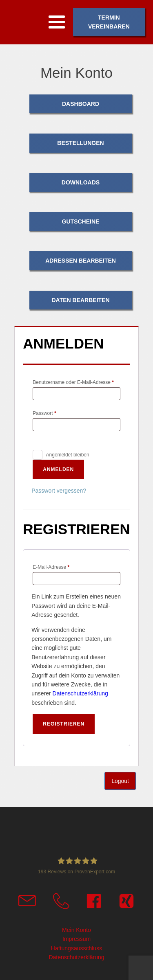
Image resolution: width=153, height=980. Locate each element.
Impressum (76, 939)
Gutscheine (81, 221)
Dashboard (81, 104)
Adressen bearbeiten (81, 261)
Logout (120, 781)
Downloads (81, 182)
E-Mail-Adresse (63, 566)
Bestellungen (80, 143)
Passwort (57, 412)
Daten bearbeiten (80, 300)
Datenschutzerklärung (80, 693)
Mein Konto (76, 930)
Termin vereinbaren (109, 22)
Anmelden (58, 469)
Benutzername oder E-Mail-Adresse (76, 381)
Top (145, 972)
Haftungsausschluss (76, 948)
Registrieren (64, 724)
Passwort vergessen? (59, 491)
